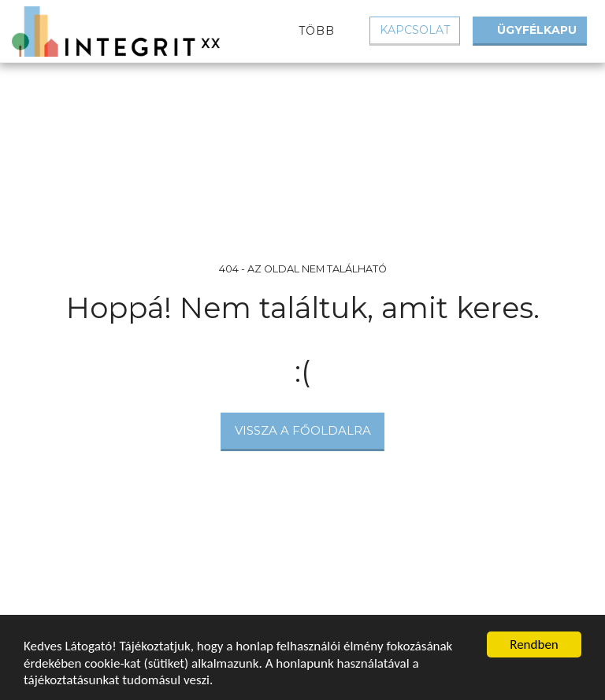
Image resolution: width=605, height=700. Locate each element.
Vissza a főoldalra (303, 430)
